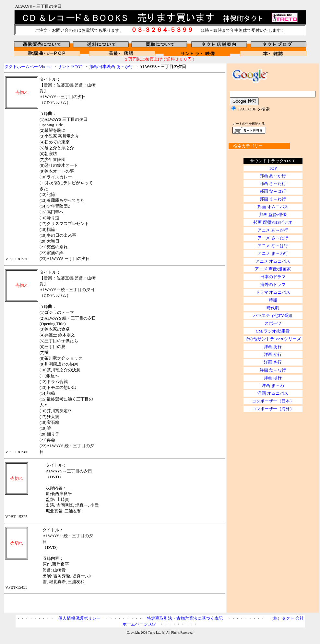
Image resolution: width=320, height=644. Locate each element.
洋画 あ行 (273, 347)
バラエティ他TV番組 (273, 316)
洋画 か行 (273, 354)
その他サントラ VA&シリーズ (273, 339)
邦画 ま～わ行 (273, 199)
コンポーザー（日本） (273, 401)
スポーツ (273, 323)
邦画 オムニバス (273, 207)
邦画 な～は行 (273, 191)
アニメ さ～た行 (273, 238)
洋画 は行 (273, 378)
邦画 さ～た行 (273, 183)
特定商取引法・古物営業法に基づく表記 (185, 618)
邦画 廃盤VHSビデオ (273, 222)
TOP (273, 168)
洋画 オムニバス (273, 393)
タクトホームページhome (28, 67)
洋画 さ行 (273, 362)
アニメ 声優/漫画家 (273, 269)
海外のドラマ (273, 284)
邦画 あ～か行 (273, 176)
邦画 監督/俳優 (273, 215)
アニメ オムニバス (273, 261)
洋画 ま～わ (273, 385)
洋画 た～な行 (273, 370)
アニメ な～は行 (273, 246)
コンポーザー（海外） (273, 409)
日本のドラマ (273, 277)
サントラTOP (70, 67)
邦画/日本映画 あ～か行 (111, 67)
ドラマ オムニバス (273, 292)
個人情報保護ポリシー (79, 618)
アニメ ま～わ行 (273, 253)
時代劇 (273, 308)
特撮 (273, 300)
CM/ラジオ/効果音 (273, 331)
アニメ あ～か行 (273, 230)
